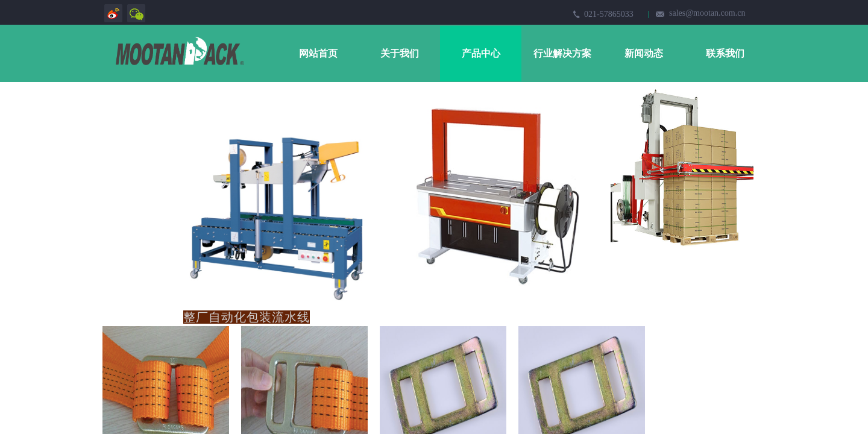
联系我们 (725, 53)
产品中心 (481, 53)
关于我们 (400, 53)
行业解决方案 (562, 53)
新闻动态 (644, 53)
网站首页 (318, 53)
